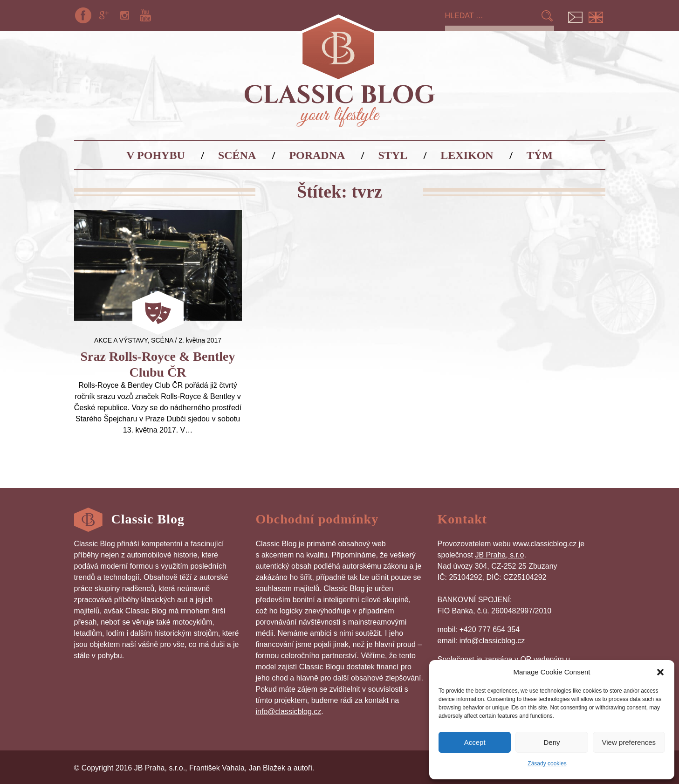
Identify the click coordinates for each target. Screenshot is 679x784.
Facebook (83, 15)
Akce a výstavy (121, 340)
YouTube (145, 15)
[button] (660, 672)
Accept (475, 742)
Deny (552, 742)
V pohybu (156, 155)
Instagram (124, 15)
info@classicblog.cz (289, 712)
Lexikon (467, 155)
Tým (540, 155)
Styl (393, 155)
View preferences (629, 742)
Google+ (104, 15)
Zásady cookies (547, 763)
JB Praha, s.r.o (499, 555)
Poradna (317, 155)
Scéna (237, 155)
